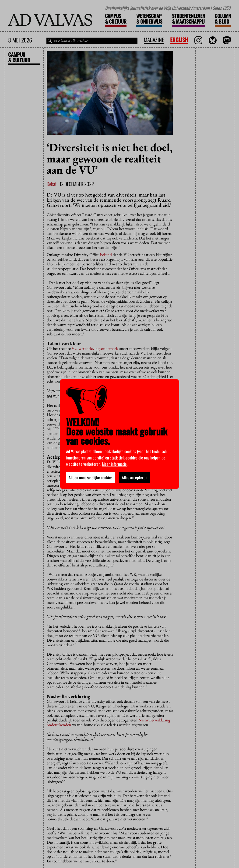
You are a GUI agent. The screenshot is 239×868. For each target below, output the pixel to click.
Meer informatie (114, 464)
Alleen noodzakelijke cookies (91, 477)
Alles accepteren (135, 477)
